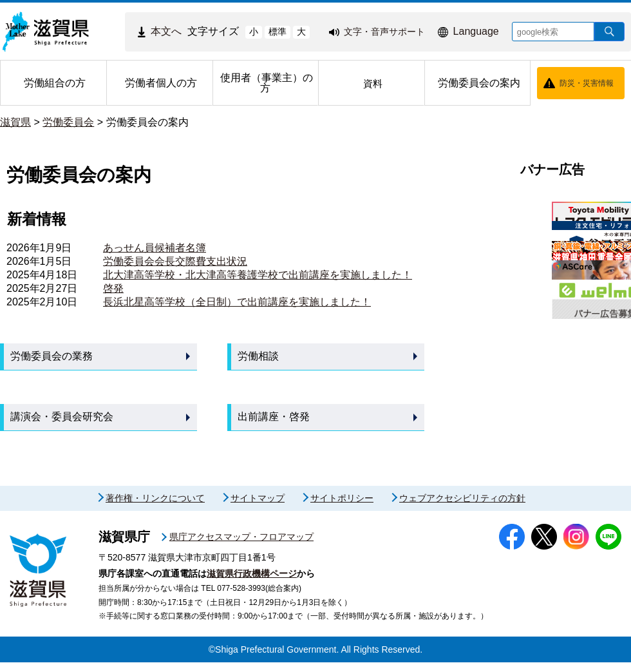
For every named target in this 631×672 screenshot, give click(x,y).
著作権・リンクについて (155, 508)
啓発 (113, 288)
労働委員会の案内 (147, 122)
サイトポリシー (342, 508)
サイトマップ (258, 508)
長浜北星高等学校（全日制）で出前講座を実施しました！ (237, 302)
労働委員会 (68, 122)
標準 (278, 32)
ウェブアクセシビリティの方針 (462, 508)
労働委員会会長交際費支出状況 (175, 261)
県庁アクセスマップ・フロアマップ (241, 546)
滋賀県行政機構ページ (252, 583)
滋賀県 (15, 122)
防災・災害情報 (587, 83)
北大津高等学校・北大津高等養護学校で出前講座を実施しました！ (258, 275)
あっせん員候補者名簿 (155, 248)
